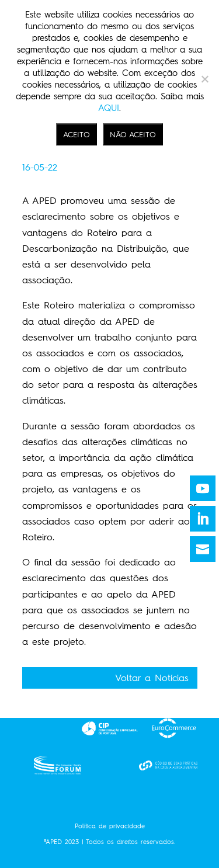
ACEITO (77, 134)
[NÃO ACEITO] (204, 79)
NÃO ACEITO (133, 134)
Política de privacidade (110, 826)
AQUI (109, 108)
